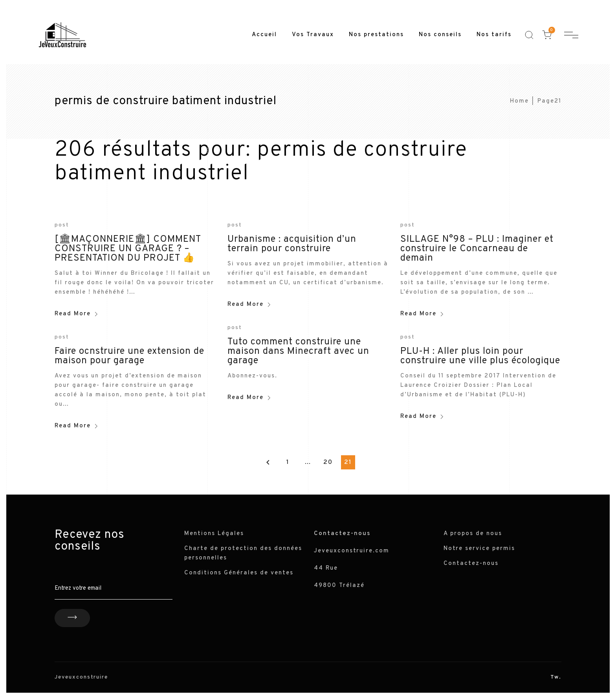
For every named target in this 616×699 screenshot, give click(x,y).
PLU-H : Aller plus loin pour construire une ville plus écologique (480, 356)
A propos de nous (473, 534)
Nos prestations (376, 35)
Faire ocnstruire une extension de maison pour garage (129, 356)
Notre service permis (479, 549)
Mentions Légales (214, 534)
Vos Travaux (313, 35)
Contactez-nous (471, 564)
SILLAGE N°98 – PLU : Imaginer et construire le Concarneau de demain (477, 249)
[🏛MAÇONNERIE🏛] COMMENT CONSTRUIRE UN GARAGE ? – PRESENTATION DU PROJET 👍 (128, 249)
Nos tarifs (494, 35)
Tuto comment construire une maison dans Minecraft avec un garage (298, 351)
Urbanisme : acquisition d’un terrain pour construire (292, 244)
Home (519, 101)
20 (328, 462)
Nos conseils (440, 35)
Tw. (556, 677)
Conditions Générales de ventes (239, 573)
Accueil (264, 35)
